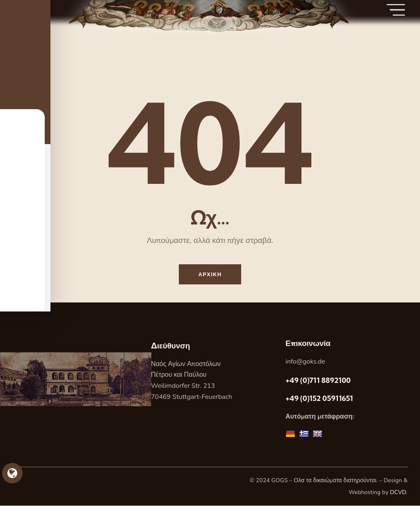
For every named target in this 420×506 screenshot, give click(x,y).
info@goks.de (305, 362)
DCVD (398, 493)
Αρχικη (210, 275)
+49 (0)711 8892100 (318, 381)
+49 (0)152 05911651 (319, 399)
